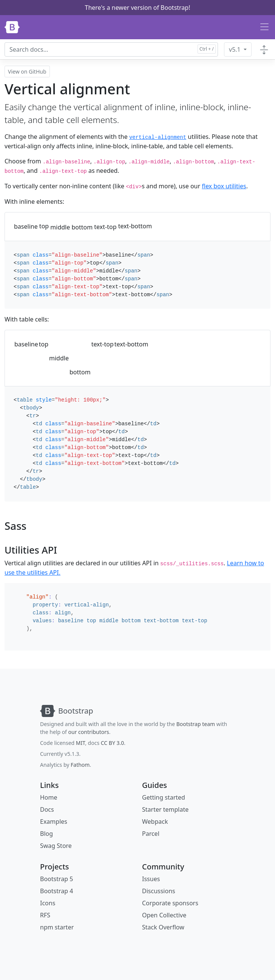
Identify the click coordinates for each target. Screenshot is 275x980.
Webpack (155, 822)
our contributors (89, 732)
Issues (151, 879)
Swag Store (56, 846)
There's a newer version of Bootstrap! (137, 8)
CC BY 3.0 (113, 743)
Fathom (80, 765)
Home (49, 797)
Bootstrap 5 (56, 879)
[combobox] (111, 49)
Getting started (164, 797)
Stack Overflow (163, 927)
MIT (80, 743)
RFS (45, 915)
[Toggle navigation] (264, 27)
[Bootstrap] (12, 27)
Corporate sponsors (170, 903)
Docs (47, 809)
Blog (46, 834)
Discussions (159, 891)
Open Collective (164, 915)
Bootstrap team (196, 724)
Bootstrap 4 (56, 891)
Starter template (165, 809)
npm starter (57, 927)
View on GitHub (27, 72)
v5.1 (236, 49)
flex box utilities (224, 186)
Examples (54, 822)
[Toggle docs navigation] (264, 49)
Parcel (151, 834)
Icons (48, 903)
